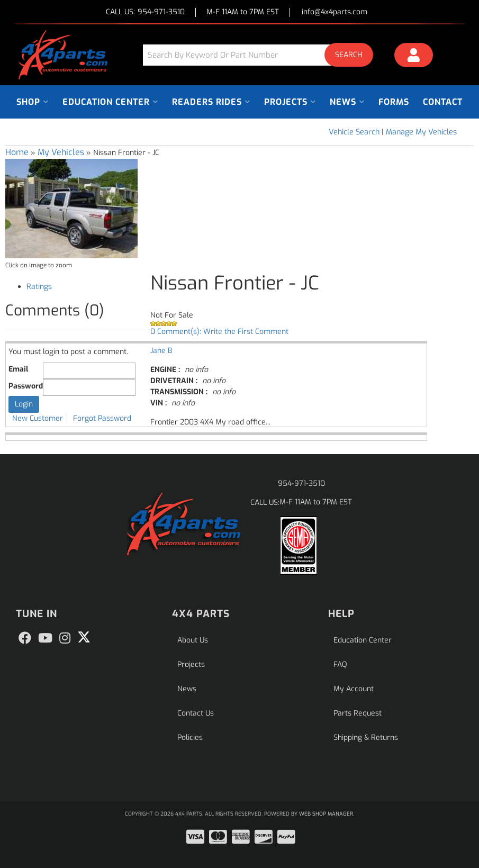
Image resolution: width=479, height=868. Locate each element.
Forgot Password (102, 418)
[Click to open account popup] (414, 57)
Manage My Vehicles (421, 132)
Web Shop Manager (326, 814)
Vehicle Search (354, 132)
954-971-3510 (301, 483)
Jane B (161, 351)
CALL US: (145, 12)
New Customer (38, 418)
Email (18, 369)
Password (26, 386)
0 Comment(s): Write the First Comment (219, 332)
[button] (262, 55)
